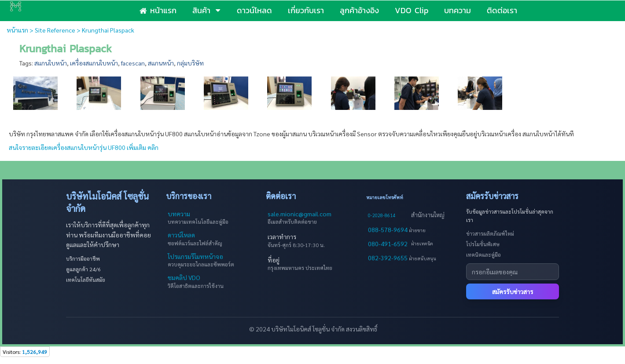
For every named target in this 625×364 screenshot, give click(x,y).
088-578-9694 (388, 229)
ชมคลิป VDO (184, 277)
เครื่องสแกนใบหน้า (94, 63)
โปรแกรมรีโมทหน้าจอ (195, 256)
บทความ (179, 214)
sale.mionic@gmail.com (300, 214)
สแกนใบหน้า (51, 63)
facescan (133, 63)
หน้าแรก (17, 30)
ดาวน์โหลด (181, 235)
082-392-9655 (388, 258)
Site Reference (55, 30)
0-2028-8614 (382, 215)
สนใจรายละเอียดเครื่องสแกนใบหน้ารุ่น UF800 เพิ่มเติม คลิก (84, 147)
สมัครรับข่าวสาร (513, 291)
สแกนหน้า (161, 63)
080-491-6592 (388, 244)
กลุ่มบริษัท (190, 63)
